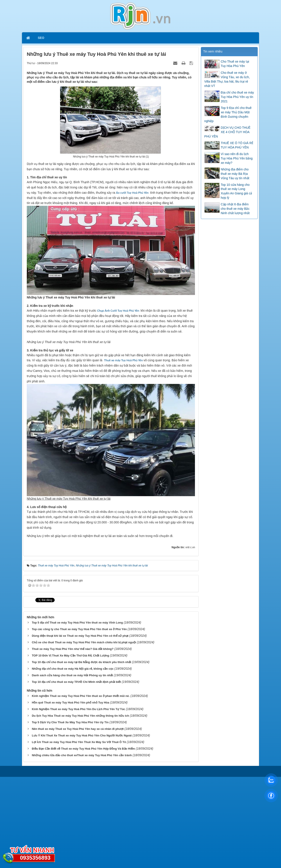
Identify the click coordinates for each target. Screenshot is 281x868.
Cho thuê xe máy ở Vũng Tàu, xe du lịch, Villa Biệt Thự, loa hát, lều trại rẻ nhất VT (227, 79)
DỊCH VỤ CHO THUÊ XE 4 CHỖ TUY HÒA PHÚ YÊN (227, 132)
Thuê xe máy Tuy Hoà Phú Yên (123, 452)
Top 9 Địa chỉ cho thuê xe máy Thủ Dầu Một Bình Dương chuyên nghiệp (228, 114)
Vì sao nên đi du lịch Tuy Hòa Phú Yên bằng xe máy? (237, 158)
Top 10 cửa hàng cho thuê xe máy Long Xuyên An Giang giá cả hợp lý (237, 191)
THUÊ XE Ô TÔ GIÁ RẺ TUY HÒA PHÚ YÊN (237, 145)
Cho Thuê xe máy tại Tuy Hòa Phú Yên (235, 64)
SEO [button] (41, 38)
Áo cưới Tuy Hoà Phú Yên (132, 193)
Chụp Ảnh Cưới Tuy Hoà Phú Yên (118, 311)
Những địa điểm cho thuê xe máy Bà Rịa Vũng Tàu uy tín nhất (235, 174)
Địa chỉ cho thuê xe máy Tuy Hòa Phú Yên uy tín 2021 (237, 97)
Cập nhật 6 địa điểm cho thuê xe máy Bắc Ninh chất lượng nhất (235, 209)
